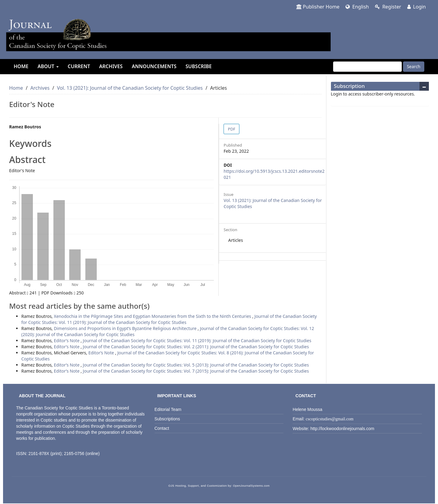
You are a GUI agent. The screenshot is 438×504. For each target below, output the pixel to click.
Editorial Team (168, 409)
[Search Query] (367, 67)
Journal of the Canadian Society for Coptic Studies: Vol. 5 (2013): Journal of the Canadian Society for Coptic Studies (196, 365)
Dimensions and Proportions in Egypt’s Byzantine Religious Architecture (126, 328)
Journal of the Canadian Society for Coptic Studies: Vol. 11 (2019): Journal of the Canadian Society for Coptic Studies (169, 319)
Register (388, 7)
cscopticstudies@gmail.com (330, 419)
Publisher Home (318, 7)
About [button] (48, 66)
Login (417, 7)
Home (21, 66)
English (357, 7)
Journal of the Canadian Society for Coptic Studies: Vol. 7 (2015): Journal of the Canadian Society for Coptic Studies (196, 371)
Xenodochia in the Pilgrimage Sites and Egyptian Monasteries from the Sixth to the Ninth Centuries (153, 316)
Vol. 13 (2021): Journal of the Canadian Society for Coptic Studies (130, 88)
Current (79, 66)
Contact (162, 428)
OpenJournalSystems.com (251, 486)
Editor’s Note (67, 341)
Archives (111, 66)
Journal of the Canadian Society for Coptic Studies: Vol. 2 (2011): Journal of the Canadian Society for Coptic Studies (196, 347)
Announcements (154, 66)
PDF (231, 129)
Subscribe (199, 66)
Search (414, 66)
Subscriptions (167, 419)
